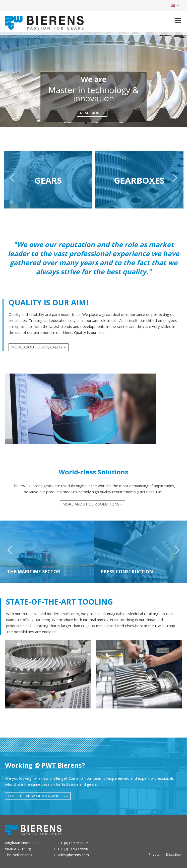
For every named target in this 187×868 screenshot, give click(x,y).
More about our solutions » (92, 504)
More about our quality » (39, 347)
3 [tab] (101, 123)
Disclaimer (174, 854)
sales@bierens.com (73, 855)
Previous (13, 180)
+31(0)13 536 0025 (73, 843)
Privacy (154, 854)
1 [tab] (86, 123)
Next (174, 180)
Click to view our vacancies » (38, 796)
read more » (92, 113)
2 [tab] (94, 123)
